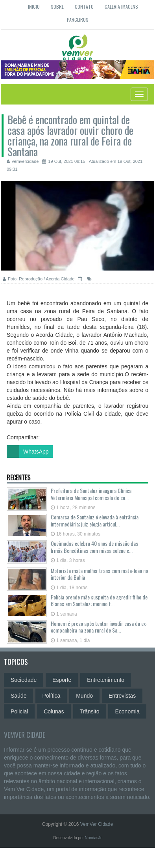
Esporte (62, 680)
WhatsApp (28, 452)
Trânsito (90, 711)
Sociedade (24, 680)
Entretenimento (106, 680)
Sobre (57, 7)
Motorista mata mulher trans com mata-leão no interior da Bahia (99, 574)
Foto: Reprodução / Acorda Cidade (39, 279)
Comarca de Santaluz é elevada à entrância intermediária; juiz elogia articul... (95, 520)
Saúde (18, 696)
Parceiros (78, 20)
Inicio (34, 7)
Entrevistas (122, 696)
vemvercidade (23, 161)
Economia (127, 711)
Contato (84, 7)
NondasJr (93, 838)
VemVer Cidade (25, 735)
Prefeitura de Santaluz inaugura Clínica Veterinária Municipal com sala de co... (91, 494)
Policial (19, 711)
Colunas (54, 711)
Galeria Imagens (121, 7)
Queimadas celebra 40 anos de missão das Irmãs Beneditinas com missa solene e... (94, 547)
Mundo (84, 696)
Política (51, 696)
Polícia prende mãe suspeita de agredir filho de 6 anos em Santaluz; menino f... (99, 600)
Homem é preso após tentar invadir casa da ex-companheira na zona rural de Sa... (99, 627)
